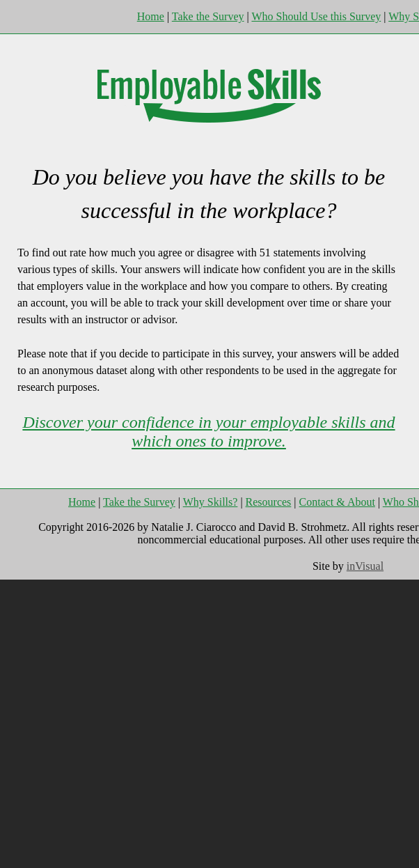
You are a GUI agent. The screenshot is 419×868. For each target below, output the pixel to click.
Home (151, 16)
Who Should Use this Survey (316, 16)
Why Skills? (211, 502)
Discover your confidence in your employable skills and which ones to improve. (208, 432)
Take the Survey (208, 16)
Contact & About (337, 502)
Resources (269, 502)
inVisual (365, 566)
